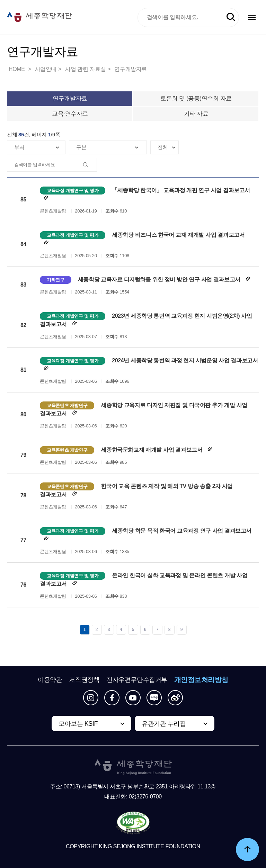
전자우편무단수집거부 (137, 680)
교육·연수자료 (70, 114)
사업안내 (46, 69)
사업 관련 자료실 (85, 69)
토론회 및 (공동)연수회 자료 (196, 98)
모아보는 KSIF (78, 724)
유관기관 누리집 (164, 724)
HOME (17, 69)
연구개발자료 (131, 69)
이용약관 (50, 680)
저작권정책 (84, 680)
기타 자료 (196, 114)
